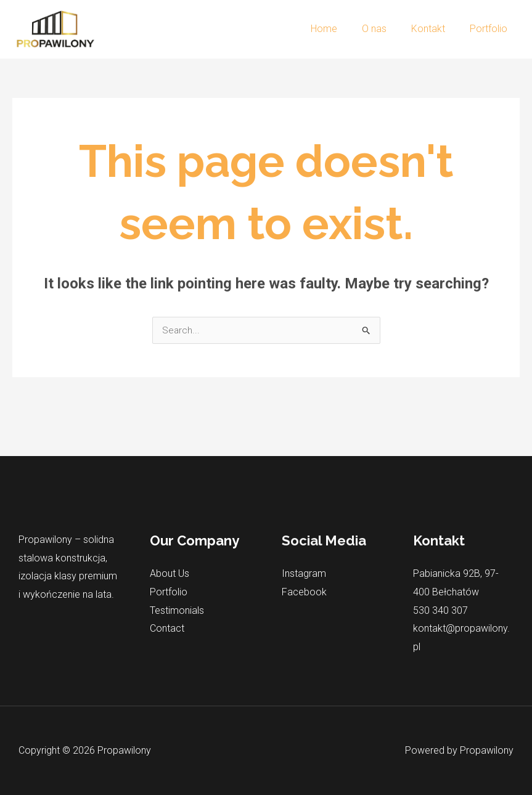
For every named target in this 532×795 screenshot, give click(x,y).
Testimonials (177, 610)
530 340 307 (440, 610)
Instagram (304, 574)
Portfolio (491, 29)
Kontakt (436, 29)
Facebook (304, 593)
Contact (167, 629)
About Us (170, 574)
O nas (387, 29)
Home (341, 29)
